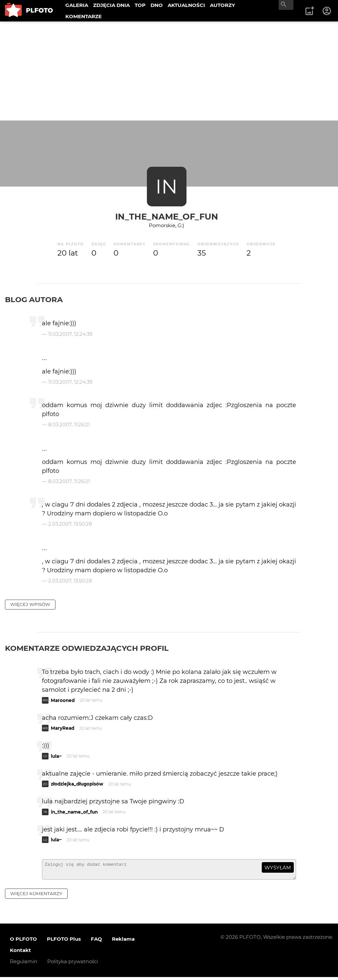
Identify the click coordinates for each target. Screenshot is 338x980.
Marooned (63, 700)
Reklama (123, 942)
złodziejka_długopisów (77, 784)
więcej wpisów (30, 604)
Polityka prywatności (73, 964)
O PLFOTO (23, 942)
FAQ (96, 942)
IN (167, 186)
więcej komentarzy (36, 896)
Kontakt (20, 953)
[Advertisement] (169, 71)
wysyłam (278, 868)
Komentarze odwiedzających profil (87, 648)
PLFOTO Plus (64, 942)
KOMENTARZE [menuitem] (84, 16)
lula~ (56, 756)
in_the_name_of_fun (167, 216)
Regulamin (24, 964)
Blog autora (34, 299)
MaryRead (63, 728)
